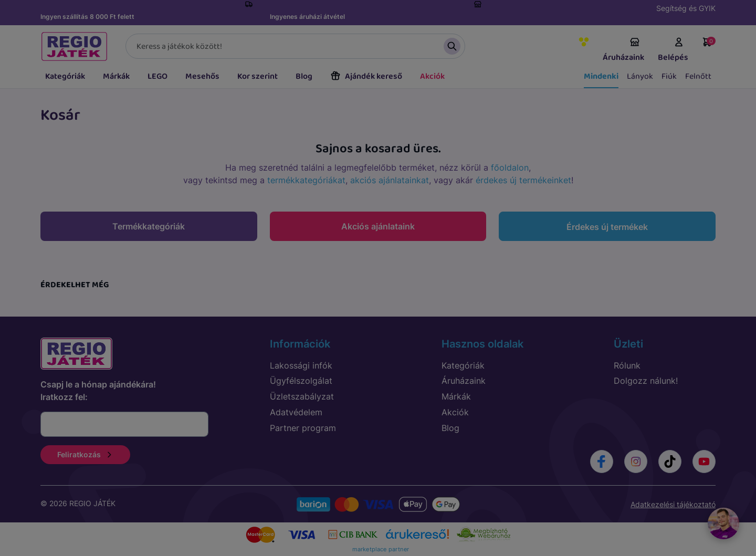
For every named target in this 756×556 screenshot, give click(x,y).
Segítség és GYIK (686, 8)
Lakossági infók (301, 365)
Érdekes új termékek (607, 227)
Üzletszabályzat (302, 396)
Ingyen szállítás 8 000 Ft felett (87, 17)
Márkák (116, 76)
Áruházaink (623, 50)
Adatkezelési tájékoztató (673, 504)
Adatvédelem (296, 412)
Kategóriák (65, 76)
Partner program (303, 428)
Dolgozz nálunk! (646, 381)
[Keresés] (295, 46)
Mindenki (601, 76)
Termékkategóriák (149, 226)
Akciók (432, 76)
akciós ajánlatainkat (390, 180)
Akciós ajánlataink (378, 226)
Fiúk (669, 76)
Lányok (640, 76)
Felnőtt (698, 76)
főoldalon (510, 167)
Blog (304, 76)
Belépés (673, 50)
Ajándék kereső (366, 76)
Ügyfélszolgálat (301, 381)
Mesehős (202, 76)
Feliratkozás (85, 454)
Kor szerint (258, 76)
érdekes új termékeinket (523, 180)
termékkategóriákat (306, 180)
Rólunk (627, 365)
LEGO (157, 76)
